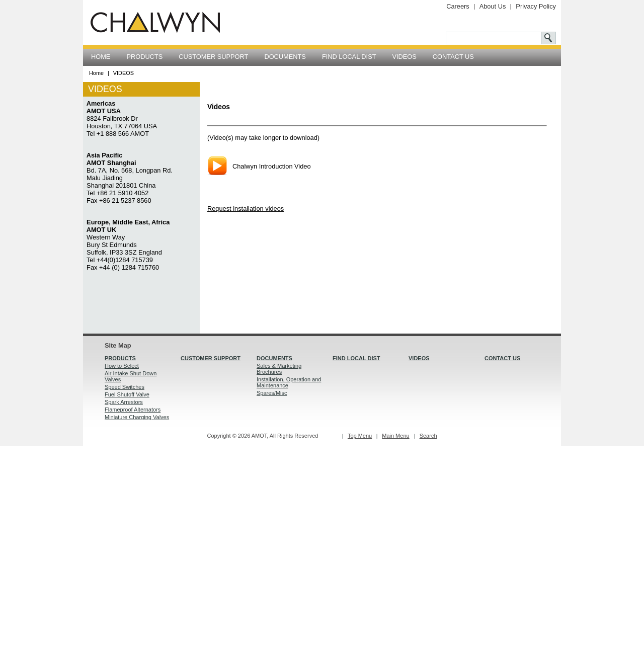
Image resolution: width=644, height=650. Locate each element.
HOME (101, 57)
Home (96, 73)
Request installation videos (246, 209)
